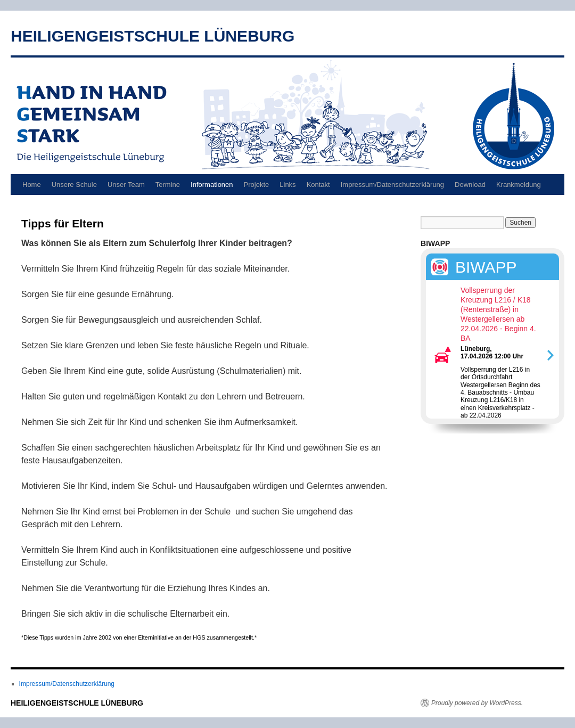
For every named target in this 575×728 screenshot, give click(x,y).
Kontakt (318, 185)
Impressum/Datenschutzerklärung (392, 185)
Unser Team (126, 185)
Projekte (257, 185)
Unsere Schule (74, 185)
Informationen (212, 185)
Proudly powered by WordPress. (477, 703)
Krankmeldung (519, 185)
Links (287, 185)
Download (470, 185)
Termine (168, 185)
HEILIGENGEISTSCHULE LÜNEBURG (153, 36)
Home (32, 185)
